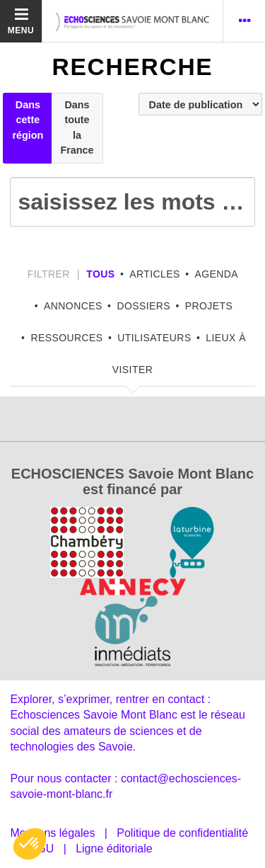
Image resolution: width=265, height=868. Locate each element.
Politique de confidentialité (182, 833)
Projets (209, 306)
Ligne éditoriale (114, 849)
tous (100, 274)
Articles (155, 274)
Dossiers (143, 306)
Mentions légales (52, 833)
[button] (30, 844)
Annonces (73, 306)
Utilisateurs (154, 338)
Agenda (216, 274)
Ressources (66, 338)
